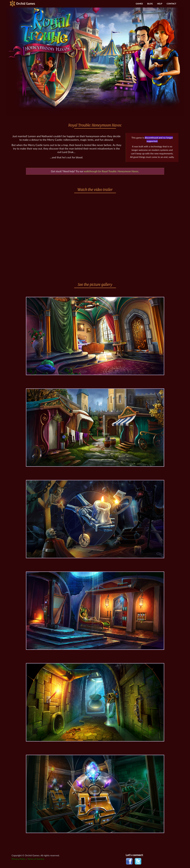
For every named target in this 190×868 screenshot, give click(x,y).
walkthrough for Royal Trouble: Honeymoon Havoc (111, 171)
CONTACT (171, 4)
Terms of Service (36, 859)
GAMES (139, 4)
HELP (160, 4)
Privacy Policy (19, 859)
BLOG (150, 4)
